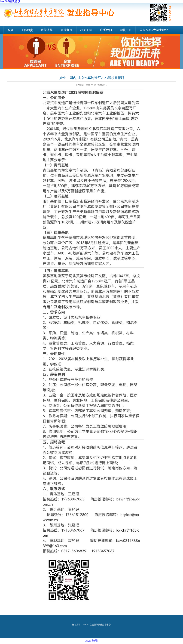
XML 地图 (92, 641)
